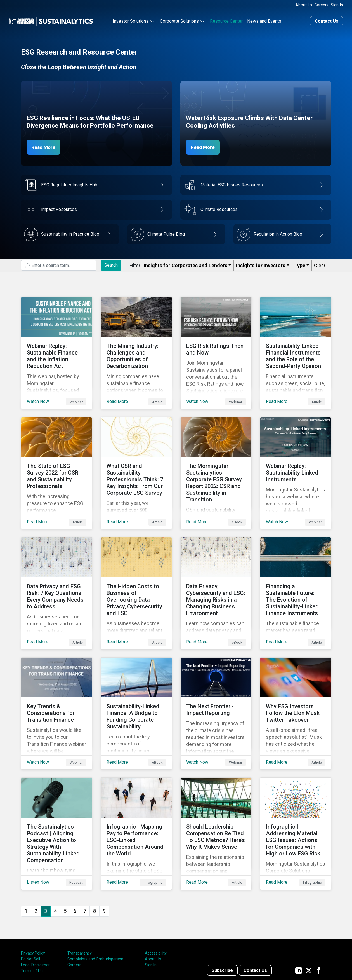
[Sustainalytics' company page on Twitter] (309, 926)
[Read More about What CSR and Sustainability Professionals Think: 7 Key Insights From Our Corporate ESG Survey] (136, 459)
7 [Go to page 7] (85, 866)
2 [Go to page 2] (36, 866)
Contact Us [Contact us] (327, 21)
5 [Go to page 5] (65, 866)
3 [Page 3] (46, 866)
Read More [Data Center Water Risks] (205, 146)
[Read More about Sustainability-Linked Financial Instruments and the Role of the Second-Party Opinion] (296, 348)
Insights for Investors (261, 265)
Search (111, 265)
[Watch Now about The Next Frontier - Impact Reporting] (216, 682)
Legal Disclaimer (35, 920)
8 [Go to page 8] (95, 866)
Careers (322, 5)
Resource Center (226, 21)
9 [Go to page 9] (104, 866)
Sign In (337, 5)
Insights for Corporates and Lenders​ (186, 265)
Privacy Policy (33, 909)
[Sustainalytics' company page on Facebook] (319, 926)
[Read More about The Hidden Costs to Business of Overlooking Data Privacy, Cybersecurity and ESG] (136, 571)
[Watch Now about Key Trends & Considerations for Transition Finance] (57, 682)
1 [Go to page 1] (26, 866)
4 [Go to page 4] (55, 866)
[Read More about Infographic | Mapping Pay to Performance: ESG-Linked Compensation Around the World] (136, 793)
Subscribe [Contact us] (222, 926)
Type (300, 265)
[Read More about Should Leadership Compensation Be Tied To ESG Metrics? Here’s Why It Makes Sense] (216, 793)
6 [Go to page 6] (75, 866)
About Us (304, 5)
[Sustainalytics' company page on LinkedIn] (299, 926)
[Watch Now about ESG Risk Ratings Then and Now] (216, 348)
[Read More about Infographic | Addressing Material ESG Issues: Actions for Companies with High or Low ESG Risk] (296, 793)
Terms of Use (33, 926)
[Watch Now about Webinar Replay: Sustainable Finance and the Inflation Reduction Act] (57, 348)
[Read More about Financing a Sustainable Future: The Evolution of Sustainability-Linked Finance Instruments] (296, 571)
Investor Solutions (131, 21)
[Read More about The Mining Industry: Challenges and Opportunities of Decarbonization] (136, 348)
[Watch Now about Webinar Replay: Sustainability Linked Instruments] (296, 459)
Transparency (80, 909)
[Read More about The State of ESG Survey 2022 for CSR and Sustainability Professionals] (57, 459)
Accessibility (156, 909)
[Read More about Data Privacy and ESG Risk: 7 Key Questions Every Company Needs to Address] (57, 571)
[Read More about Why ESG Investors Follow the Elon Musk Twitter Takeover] (296, 682)
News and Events (264, 21)
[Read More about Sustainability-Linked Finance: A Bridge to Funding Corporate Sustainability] (136, 682)
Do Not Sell (30, 915)
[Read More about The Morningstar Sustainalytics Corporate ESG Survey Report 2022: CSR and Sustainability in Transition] (216, 459)
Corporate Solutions (179, 21)
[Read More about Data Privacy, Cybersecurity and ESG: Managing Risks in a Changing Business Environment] (216, 571)
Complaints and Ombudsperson (95, 915)
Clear (320, 265)
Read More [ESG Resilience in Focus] (45, 146)
